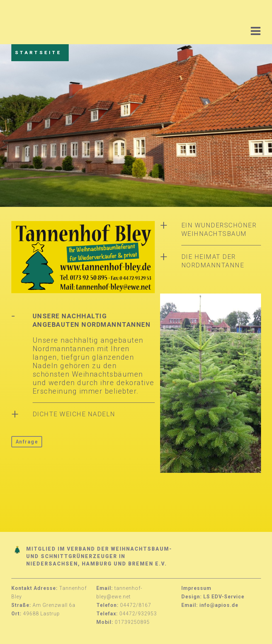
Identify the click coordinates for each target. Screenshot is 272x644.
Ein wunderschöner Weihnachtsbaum (219, 229)
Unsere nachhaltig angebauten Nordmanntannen (92, 320)
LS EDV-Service (224, 597)
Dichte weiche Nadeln (74, 414)
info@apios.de (219, 605)
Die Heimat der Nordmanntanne (213, 261)
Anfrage (27, 442)
